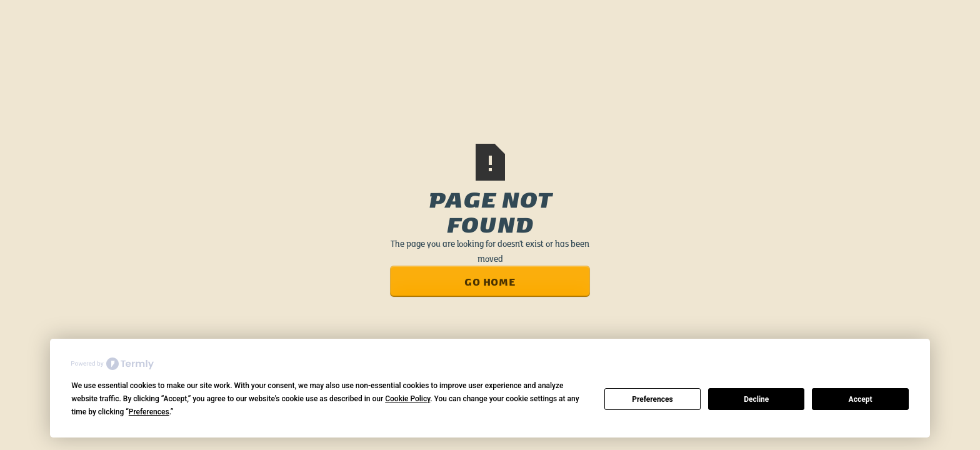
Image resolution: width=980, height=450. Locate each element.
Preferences (652, 399)
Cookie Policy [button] (407, 399)
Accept (861, 399)
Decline (756, 399)
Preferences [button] (149, 412)
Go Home (490, 281)
